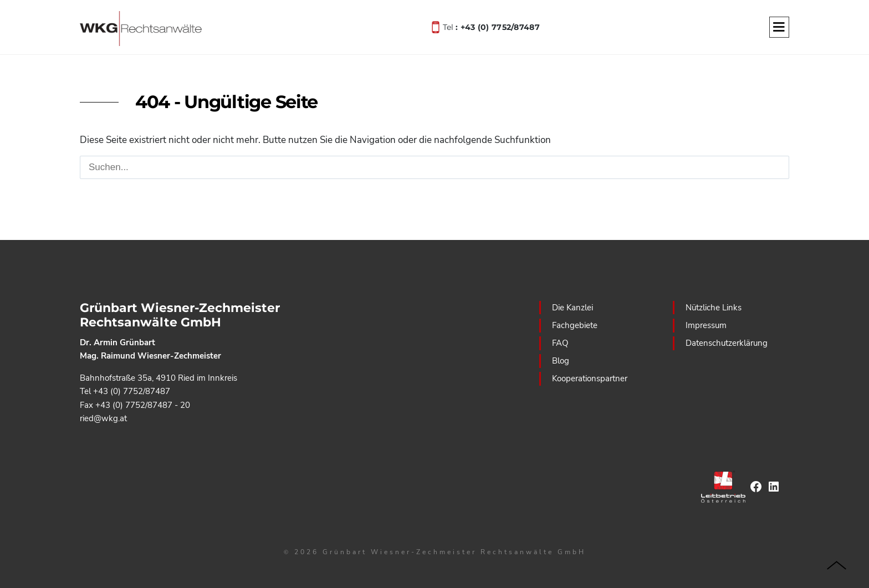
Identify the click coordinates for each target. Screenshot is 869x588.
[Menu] (779, 28)
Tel (491, 26)
